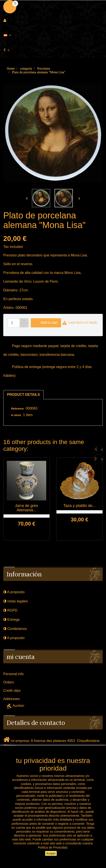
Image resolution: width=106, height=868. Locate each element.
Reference (17, 409)
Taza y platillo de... (79, 506)
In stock (16, 415)
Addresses (12, 699)
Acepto (51, 853)
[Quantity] (14, 323)
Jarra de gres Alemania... (26, 508)
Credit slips (12, 691)
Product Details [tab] (23, 395)
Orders (9, 682)
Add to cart (46, 323)
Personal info (13, 674)
